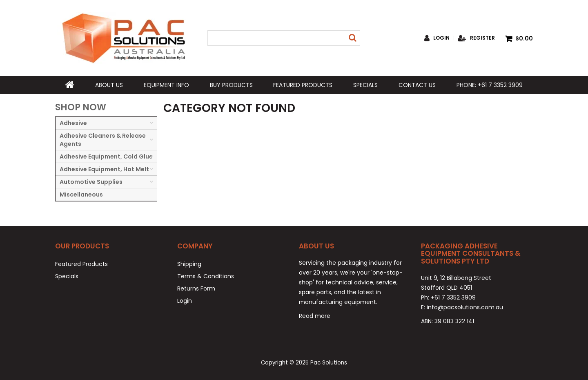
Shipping (189, 264)
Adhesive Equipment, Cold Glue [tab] (106, 156)
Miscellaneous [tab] (81, 194)
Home (70, 85)
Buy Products (231, 85)
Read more (315, 316)
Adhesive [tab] (73, 123)
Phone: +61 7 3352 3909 (490, 85)
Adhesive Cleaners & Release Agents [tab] (103, 140)
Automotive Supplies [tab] (91, 182)
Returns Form (196, 288)
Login (441, 38)
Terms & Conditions (206, 276)
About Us (109, 85)
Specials (365, 85)
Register (482, 38)
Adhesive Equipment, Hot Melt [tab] (104, 169)
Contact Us (417, 85)
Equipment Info (166, 85)
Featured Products (303, 85)
